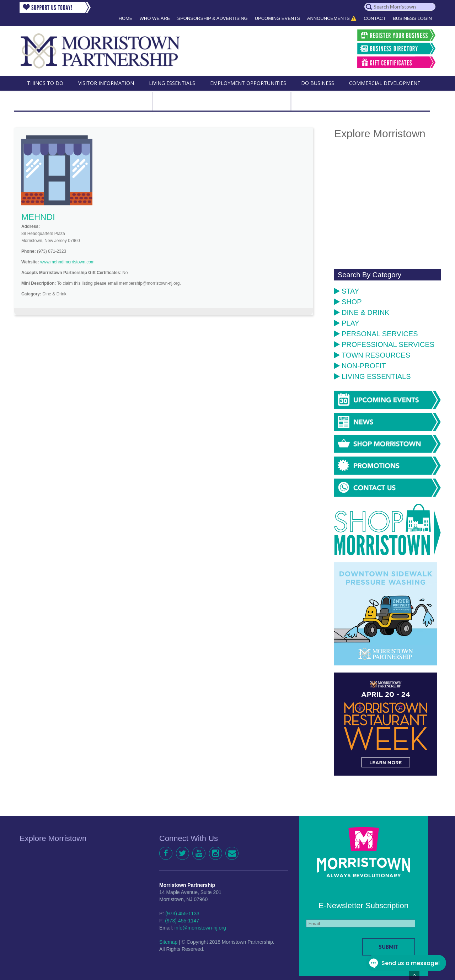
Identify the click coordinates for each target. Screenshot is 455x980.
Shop (348, 302)
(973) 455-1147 (182, 921)
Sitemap (168, 942)
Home (126, 18)
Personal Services (376, 334)
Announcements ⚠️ (332, 18)
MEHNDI (38, 217)
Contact (375, 18)
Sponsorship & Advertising (212, 18)
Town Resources (372, 355)
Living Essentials (373, 376)
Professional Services (384, 344)
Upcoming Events (277, 18)
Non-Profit (360, 366)
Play (347, 323)
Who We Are (155, 18)
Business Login (412, 18)
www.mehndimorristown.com (67, 262)
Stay (347, 291)
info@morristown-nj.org (200, 928)
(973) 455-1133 (182, 914)
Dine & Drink (362, 312)
